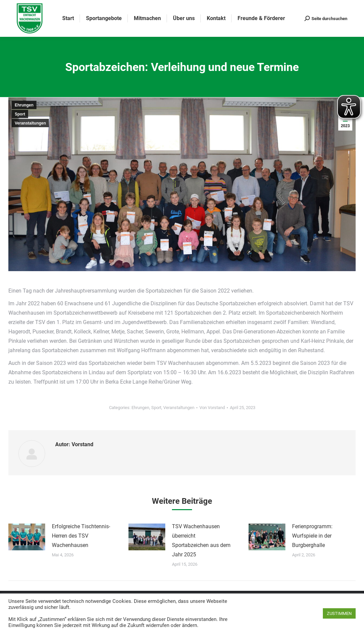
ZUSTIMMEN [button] (339, 613)
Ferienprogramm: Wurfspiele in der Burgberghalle (312, 536)
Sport (20, 114)
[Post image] (27, 537)
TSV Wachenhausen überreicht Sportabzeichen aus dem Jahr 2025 (201, 540)
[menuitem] (68, 18)
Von (212, 408)
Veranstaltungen (30, 123)
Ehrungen (24, 105)
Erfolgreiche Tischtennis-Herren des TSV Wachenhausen (81, 536)
